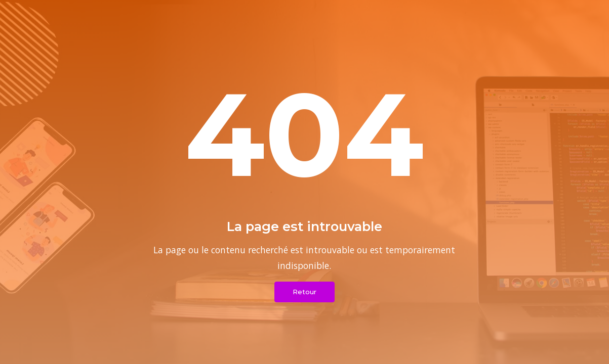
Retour (304, 292)
